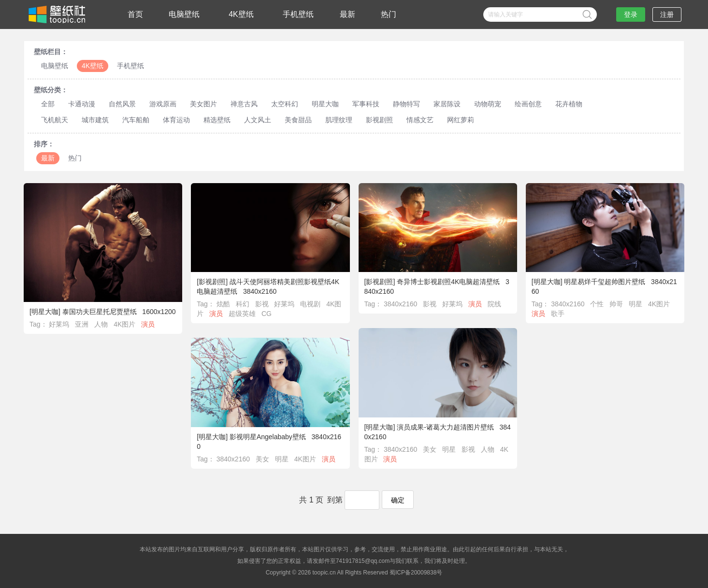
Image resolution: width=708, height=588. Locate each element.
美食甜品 (298, 120)
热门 (389, 14)
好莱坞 (59, 324)
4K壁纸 (241, 14)
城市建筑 (95, 120)
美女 (430, 449)
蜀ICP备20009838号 (416, 573)
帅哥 (616, 304)
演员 (148, 324)
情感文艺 (420, 120)
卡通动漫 (82, 104)
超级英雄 (242, 314)
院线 (494, 304)
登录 (631, 14)
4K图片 (124, 324)
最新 (347, 14)
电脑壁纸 (184, 14)
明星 (636, 304)
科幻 (243, 304)
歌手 (558, 314)
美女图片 (203, 104)
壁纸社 (56, 14)
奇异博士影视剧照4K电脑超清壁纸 (448, 282)
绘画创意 (528, 104)
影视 (262, 304)
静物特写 (406, 104)
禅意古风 (244, 104)
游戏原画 (163, 104)
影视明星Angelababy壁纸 (268, 437)
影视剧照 (379, 120)
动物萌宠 (488, 104)
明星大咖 (325, 104)
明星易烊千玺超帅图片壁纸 (605, 282)
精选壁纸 (217, 120)
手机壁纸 (298, 14)
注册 (667, 14)
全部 (48, 104)
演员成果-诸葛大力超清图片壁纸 (445, 427)
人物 (101, 324)
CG (267, 314)
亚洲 (82, 324)
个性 (597, 304)
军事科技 (366, 104)
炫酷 (223, 304)
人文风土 (258, 120)
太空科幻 (285, 104)
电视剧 (310, 304)
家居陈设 (447, 104)
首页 (135, 14)
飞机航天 (55, 120)
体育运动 (176, 120)
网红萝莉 (461, 120)
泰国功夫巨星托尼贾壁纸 (100, 312)
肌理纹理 (339, 120)
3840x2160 (400, 304)
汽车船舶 (136, 120)
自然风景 (122, 104)
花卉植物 (569, 104)
